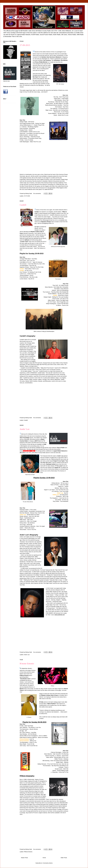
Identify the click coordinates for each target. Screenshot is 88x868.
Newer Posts (24, 858)
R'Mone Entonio (28, 852)
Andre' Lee (25, 429)
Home (44, 858)
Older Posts (64, 858)
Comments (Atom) (48, 863)
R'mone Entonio (27, 664)
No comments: (37, 193)
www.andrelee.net (59, 615)
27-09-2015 (25, 45)
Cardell (23, 205)
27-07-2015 (27, 196)
